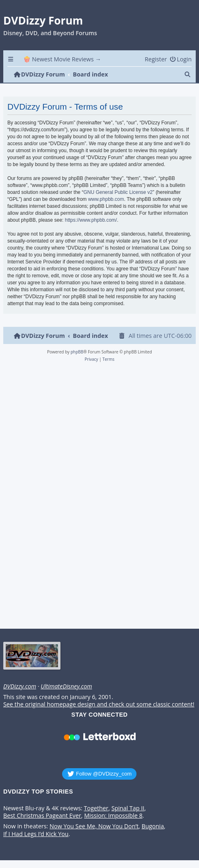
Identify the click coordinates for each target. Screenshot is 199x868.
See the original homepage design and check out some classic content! (99, 704)
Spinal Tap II (128, 808)
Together (96, 808)
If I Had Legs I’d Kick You (36, 834)
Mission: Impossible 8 (113, 816)
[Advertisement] (98, 498)
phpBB (77, 352)
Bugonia (153, 826)
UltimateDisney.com (66, 686)
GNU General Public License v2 (118, 192)
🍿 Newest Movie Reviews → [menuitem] (62, 59)
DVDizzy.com (20, 686)
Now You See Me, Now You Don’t (94, 826)
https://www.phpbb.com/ (91, 220)
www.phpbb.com (106, 199)
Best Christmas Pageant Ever (42, 816)
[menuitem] (181, 59)
